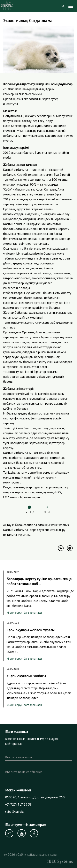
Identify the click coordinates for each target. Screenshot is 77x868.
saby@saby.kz (15, 812)
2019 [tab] (30, 512)
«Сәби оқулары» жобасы (26, 676)
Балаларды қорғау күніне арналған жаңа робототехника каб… (39, 581)
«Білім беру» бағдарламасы (24, 613)
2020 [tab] (47, 512)
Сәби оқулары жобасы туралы (30, 630)
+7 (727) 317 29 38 (18, 804)
